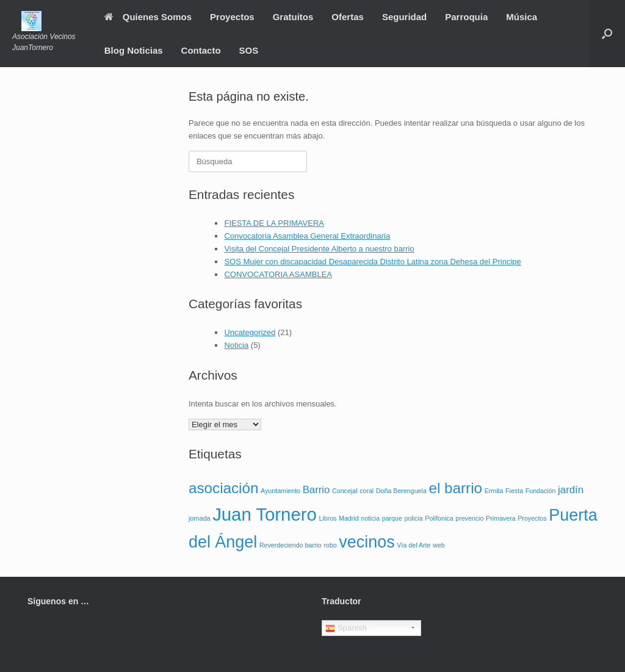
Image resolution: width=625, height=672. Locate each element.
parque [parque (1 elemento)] (392, 518)
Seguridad (404, 17)
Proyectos (232, 17)
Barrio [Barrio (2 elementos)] (316, 490)
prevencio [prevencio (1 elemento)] (469, 518)
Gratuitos (293, 17)
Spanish (346, 628)
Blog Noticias (134, 50)
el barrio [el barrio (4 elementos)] (455, 488)
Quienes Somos (148, 17)
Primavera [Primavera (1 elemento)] (501, 518)
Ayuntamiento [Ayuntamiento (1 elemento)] (280, 491)
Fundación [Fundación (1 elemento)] (541, 491)
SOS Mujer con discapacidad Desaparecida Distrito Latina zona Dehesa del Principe (372, 262)
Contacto (201, 50)
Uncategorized (250, 332)
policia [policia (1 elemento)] (414, 518)
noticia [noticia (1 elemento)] (370, 518)
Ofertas (348, 17)
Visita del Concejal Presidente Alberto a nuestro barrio (319, 249)
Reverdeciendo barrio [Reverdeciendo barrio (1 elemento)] (291, 545)
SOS (249, 50)
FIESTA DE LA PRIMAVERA (274, 223)
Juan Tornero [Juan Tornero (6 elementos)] (265, 514)
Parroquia (466, 17)
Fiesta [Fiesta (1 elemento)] (514, 491)
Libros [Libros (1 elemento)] (327, 518)
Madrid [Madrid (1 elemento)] (349, 518)
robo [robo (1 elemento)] (330, 545)
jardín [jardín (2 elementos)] (571, 490)
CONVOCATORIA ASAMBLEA (278, 274)
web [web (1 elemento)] (439, 545)
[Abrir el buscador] (607, 34)
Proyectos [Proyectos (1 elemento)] (532, 518)
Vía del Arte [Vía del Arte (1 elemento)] (414, 545)
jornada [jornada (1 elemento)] (200, 518)
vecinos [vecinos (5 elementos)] (367, 542)
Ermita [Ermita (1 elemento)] (494, 491)
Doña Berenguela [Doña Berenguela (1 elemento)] (401, 491)
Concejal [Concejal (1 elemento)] (345, 491)
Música (522, 17)
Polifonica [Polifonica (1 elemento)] (439, 518)
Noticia (236, 345)
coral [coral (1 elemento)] (367, 491)
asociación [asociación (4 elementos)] (224, 488)
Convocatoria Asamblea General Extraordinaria (307, 236)
